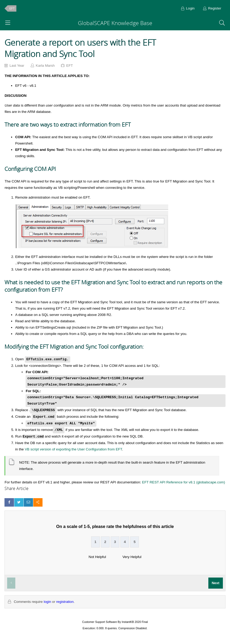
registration (65, 602)
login (47, 602)
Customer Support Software (100, 622)
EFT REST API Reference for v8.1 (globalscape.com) (184, 482)
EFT (12, 8)
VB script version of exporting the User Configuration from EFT (73, 449)
